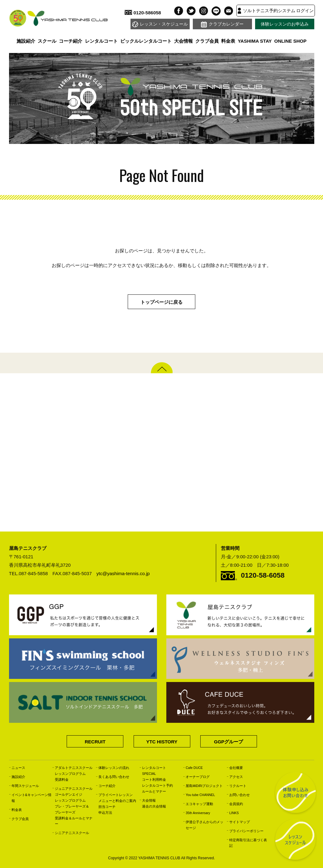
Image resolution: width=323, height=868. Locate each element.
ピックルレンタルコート (146, 41)
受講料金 (62, 780)
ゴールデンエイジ (69, 794)
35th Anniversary (198, 813)
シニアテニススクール (72, 833)
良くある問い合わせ (114, 777)
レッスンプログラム (70, 774)
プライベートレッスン (116, 795)
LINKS (234, 813)
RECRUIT (95, 742)
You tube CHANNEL (200, 795)
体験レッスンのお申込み (285, 24)
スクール (47, 41)
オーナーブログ (198, 777)
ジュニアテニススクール (74, 789)
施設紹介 (26, 41)
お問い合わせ (240, 795)
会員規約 (236, 804)
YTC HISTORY (162, 742)
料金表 (228, 41)
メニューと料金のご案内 (117, 801)
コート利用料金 (154, 780)
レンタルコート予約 (157, 785)
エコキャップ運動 (199, 804)
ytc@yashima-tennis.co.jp (123, 573)
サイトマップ (240, 822)
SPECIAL (149, 774)
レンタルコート (101, 41)
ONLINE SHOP (290, 41)
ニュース (18, 768)
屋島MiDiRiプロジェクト (204, 786)
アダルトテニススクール (74, 768)
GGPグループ (228, 742)
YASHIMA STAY (255, 41)
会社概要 (236, 768)
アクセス (236, 777)
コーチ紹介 (71, 41)
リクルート (238, 786)
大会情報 (183, 41)
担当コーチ (107, 807)
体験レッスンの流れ (114, 768)
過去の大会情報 (154, 806)
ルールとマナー (154, 791)
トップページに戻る (161, 302)
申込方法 (105, 813)
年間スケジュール (25, 786)
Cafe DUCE (194, 768)
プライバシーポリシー (246, 831)
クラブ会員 (207, 41)
